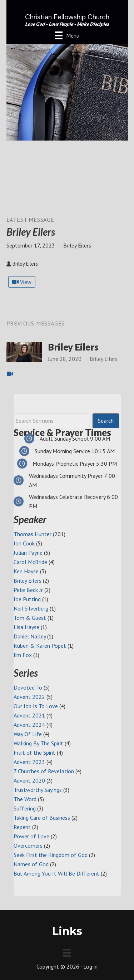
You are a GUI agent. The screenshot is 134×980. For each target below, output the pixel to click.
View (22, 282)
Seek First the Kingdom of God (51, 855)
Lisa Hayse (26, 627)
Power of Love (31, 836)
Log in (90, 966)
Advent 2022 (29, 697)
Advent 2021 (29, 715)
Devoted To (28, 687)
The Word (25, 799)
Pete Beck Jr (28, 590)
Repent (22, 827)
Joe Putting (27, 599)
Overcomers (28, 846)
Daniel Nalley (30, 636)
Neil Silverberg (31, 608)
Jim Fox (23, 655)
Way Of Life (28, 734)
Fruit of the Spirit (34, 753)
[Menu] (67, 35)
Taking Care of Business (42, 818)
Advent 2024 (29, 725)
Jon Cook (24, 543)
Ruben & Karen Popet (40, 646)
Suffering (25, 808)
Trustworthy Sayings (38, 790)
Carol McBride (30, 562)
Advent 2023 (29, 762)
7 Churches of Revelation (44, 771)
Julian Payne (28, 553)
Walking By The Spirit (38, 743)
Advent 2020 (29, 780)
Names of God (31, 864)
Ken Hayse (26, 571)
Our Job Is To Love (36, 706)
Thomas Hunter (33, 534)
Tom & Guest (30, 618)
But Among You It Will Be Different (56, 873)
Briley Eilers (73, 347)
